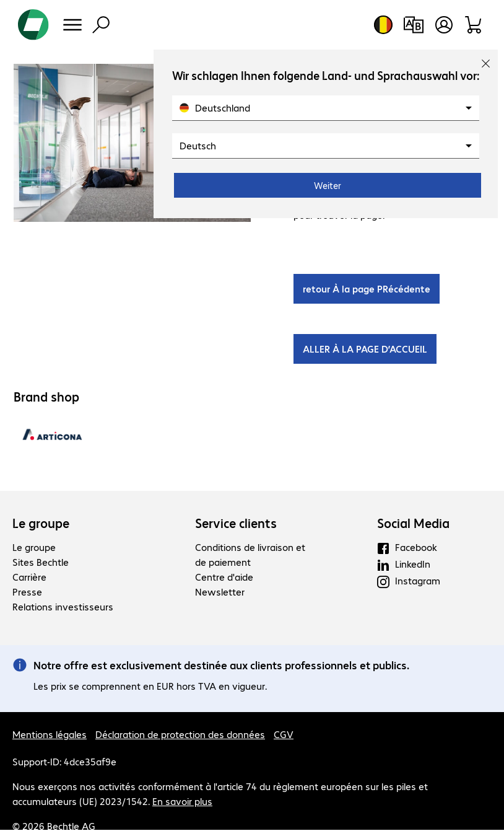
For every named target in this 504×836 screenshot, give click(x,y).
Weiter (328, 185)
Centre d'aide (224, 577)
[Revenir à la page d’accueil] (33, 25)
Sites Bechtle (41, 562)
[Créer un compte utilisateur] (444, 25)
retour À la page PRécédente (367, 288)
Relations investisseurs (63, 606)
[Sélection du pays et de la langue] (383, 25)
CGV (284, 734)
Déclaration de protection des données (180, 734)
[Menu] (72, 25)
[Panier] (474, 25)
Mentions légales (50, 734)
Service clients (236, 523)
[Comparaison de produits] (413, 25)
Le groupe (41, 523)
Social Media (413, 523)
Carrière (29, 577)
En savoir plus (182, 801)
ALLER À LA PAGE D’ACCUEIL (365, 349)
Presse (27, 592)
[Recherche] (101, 25)
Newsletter (220, 592)
